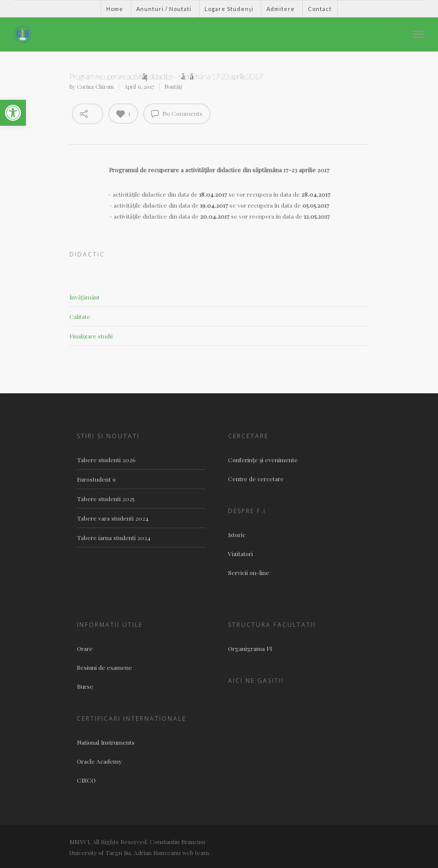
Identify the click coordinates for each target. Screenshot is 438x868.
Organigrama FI (250, 648)
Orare (85, 648)
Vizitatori (240, 554)
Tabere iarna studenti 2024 (114, 538)
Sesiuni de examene (105, 667)
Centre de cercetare (256, 479)
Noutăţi (173, 87)
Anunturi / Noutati (164, 9)
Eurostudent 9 (96, 479)
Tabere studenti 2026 (106, 460)
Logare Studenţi (229, 9)
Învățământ (85, 297)
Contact (320, 9)
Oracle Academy (99, 761)
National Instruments (106, 742)
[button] (13, 113)
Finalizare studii (91, 336)
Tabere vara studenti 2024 (113, 518)
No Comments (177, 113)
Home (115, 9)
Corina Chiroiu (95, 87)
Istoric (237, 535)
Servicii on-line (249, 573)
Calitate (80, 316)
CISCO (86, 780)
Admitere (281, 9)
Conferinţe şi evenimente (263, 460)
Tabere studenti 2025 (106, 499)
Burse (85, 686)
